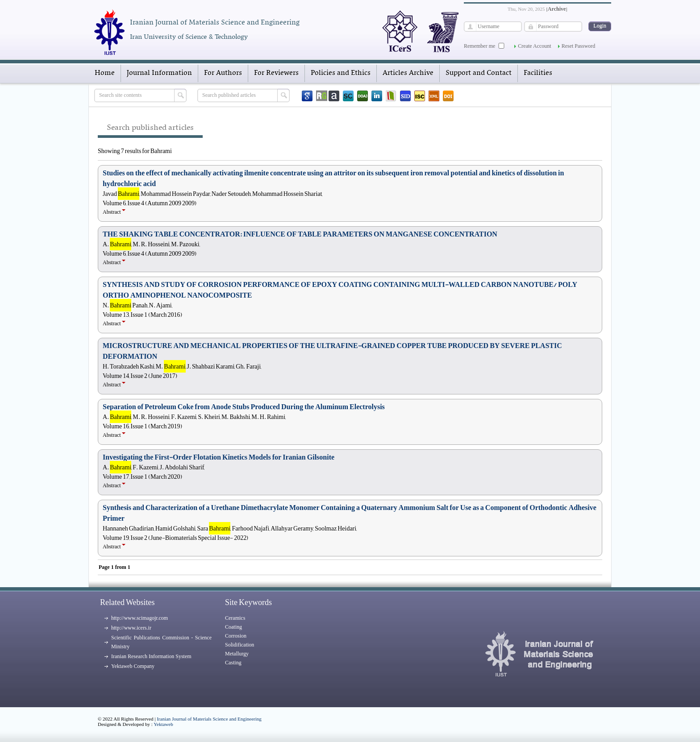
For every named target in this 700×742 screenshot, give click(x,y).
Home (105, 73)
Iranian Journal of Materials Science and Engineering (209, 719)
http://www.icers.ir (131, 628)
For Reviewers (276, 73)
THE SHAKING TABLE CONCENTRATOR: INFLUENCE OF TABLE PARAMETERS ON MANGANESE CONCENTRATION (300, 234)
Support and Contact (479, 73)
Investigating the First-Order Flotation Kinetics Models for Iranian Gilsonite (219, 457)
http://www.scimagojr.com (140, 618)
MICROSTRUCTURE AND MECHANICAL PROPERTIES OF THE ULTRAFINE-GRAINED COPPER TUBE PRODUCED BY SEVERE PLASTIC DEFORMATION (332, 351)
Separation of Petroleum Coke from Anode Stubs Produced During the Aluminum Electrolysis (244, 407)
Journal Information (159, 73)
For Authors (223, 73)
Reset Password (579, 46)
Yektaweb (163, 724)
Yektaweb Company (133, 666)
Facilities (538, 73)
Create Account (534, 46)
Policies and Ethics (341, 73)
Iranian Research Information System (151, 656)
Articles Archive (408, 73)
